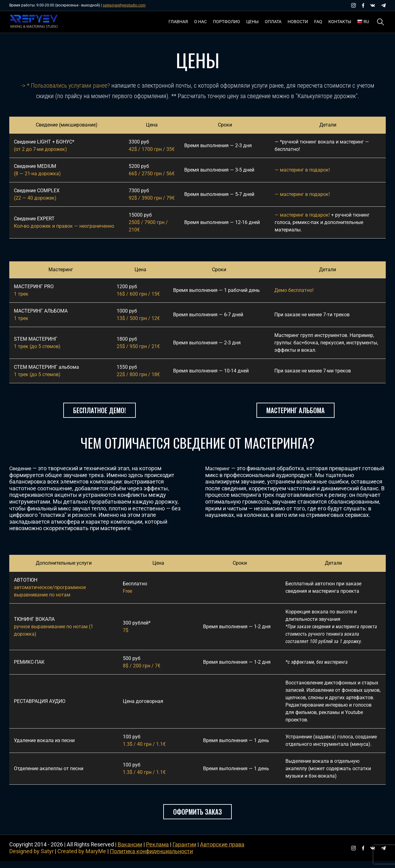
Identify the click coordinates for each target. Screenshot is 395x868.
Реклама (157, 852)
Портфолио (227, 22)
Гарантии (184, 852)
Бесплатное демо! (100, 414)
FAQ (318, 22)
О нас (200, 22)
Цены (252, 22)
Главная (178, 22)
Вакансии (130, 852)
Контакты (340, 22)
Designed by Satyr (31, 859)
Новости (298, 22)
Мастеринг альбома (296, 414)
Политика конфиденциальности (151, 859)
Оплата (273, 22)
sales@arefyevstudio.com (124, 5)
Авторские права (222, 852)
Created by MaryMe (82, 859)
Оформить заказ (197, 819)
